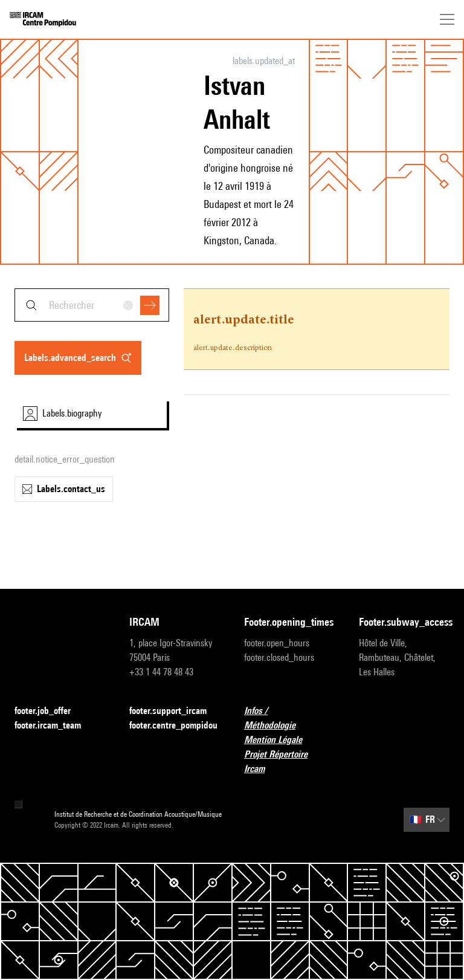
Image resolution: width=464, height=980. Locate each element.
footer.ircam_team (55, 726)
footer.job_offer (50, 711)
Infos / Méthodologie (289, 718)
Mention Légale (280, 740)
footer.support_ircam (175, 711)
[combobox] (92, 305)
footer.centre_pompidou (173, 725)
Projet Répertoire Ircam (289, 761)
